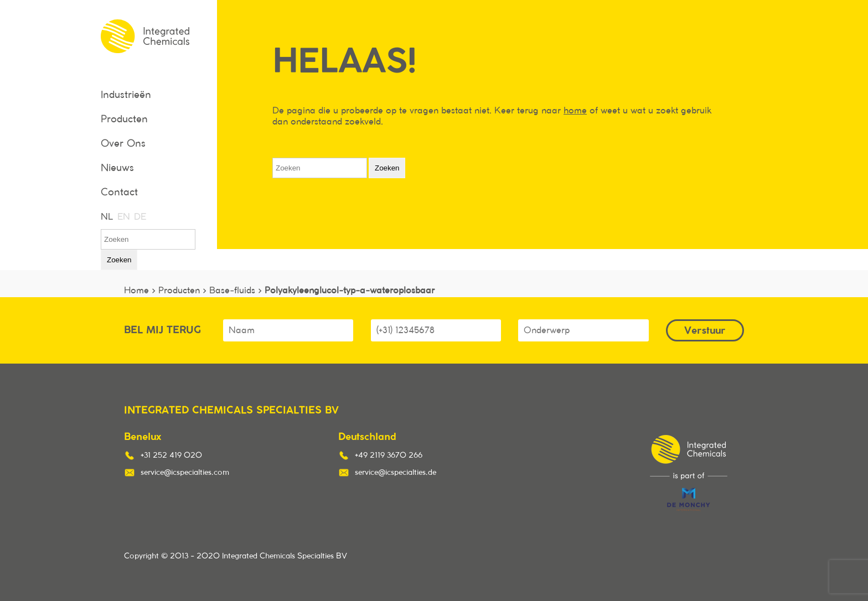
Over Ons (123, 144)
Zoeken (119, 260)
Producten (124, 120)
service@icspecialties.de (396, 473)
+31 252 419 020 (171, 455)
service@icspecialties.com (185, 473)
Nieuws (117, 168)
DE (139, 217)
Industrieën (126, 95)
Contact (119, 193)
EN (123, 217)
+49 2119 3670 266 (389, 455)
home (575, 111)
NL (106, 217)
